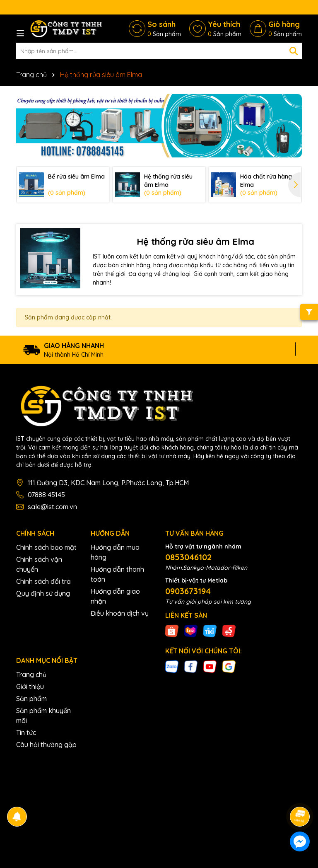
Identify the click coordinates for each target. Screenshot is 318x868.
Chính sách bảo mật (46, 547)
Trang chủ (31, 675)
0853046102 (188, 557)
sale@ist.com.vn (52, 507)
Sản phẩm (31, 699)
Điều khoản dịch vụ (120, 613)
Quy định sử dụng (43, 593)
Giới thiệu (30, 687)
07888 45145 (46, 495)
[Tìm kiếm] (294, 51)
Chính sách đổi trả (43, 581)
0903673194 (188, 591)
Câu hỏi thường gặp (46, 745)
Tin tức (26, 733)
